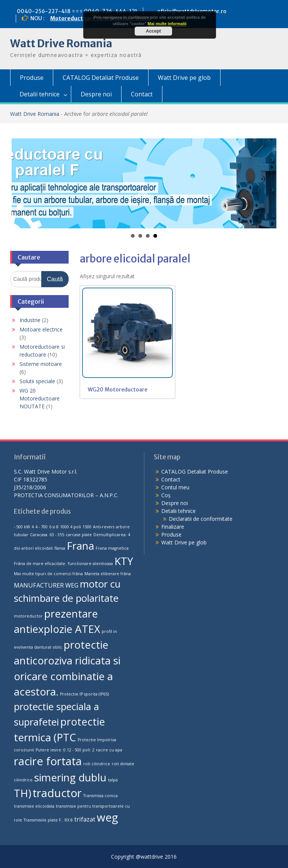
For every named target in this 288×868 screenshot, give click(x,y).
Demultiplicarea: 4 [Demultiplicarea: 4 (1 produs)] (112, 535)
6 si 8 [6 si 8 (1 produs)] (54, 527)
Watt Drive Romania (61, 43)
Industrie (30, 320)
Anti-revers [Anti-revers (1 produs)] (104, 527)
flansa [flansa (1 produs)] (60, 548)
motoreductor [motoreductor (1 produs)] (28, 616)
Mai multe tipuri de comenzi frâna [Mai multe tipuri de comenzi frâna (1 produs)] (48, 574)
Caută (55, 279)
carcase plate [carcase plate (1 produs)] (79, 535)
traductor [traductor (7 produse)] (57, 793)
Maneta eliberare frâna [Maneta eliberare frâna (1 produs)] (108, 574)
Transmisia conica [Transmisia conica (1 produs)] (100, 796)
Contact (142, 94)
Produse (32, 78)
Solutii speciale (37, 381)
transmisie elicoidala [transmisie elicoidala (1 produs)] (34, 806)
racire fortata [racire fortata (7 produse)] (48, 761)
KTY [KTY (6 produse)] (124, 561)
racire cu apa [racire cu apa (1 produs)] (109, 750)
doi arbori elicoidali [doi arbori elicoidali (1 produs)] (33, 548)
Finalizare (173, 527)
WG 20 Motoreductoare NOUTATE (40, 398)
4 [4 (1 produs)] (33, 527)
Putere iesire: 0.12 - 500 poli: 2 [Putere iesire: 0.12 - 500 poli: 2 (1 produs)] (65, 750)
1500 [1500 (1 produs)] (87, 527)
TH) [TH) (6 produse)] (22, 793)
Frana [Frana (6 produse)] (80, 546)
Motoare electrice (41, 329)
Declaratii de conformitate (201, 519)
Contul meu (175, 487)
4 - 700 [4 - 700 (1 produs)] (41, 527)
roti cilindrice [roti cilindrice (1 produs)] (97, 764)
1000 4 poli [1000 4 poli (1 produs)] (70, 527)
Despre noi (96, 94)
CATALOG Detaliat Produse (101, 78)
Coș (166, 495)
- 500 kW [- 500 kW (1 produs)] (22, 527)
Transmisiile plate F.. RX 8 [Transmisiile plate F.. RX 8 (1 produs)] (48, 820)
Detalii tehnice (40, 94)
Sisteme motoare (41, 364)
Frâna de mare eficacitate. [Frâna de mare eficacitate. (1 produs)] (40, 564)
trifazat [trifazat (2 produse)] (85, 819)
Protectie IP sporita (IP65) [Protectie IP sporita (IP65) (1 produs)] (84, 694)
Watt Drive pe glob (184, 78)
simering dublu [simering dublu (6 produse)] (70, 777)
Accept (153, 31)
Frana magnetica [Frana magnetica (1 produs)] (112, 548)
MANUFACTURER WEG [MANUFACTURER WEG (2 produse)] (46, 585)
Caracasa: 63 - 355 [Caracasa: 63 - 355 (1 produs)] (47, 535)
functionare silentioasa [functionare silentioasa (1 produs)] (90, 564)
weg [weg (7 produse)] (107, 817)
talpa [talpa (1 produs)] (113, 780)
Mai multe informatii (167, 24)
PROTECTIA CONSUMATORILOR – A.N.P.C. (66, 495)
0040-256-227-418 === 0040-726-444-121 (77, 11)
